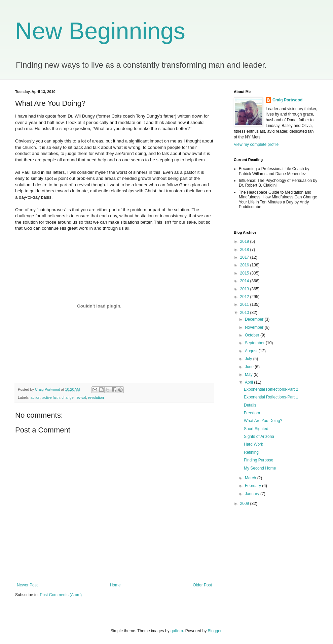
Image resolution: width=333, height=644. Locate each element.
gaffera (177, 631)
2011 (245, 304)
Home (115, 585)
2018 (245, 250)
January (253, 494)
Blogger (215, 631)
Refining (251, 452)
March (251, 478)
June (250, 367)
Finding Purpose (258, 460)
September (255, 343)
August (252, 351)
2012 (245, 297)
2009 (245, 504)
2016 (245, 265)
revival (81, 397)
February (253, 486)
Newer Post (27, 585)
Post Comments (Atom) (61, 595)
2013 (245, 289)
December (255, 319)
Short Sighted (256, 429)
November (255, 327)
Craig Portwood (287, 100)
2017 (245, 257)
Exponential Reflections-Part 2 (271, 389)
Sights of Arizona (259, 437)
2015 (245, 273)
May (249, 375)
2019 (245, 241)
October (253, 335)
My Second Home (260, 468)
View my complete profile (256, 144)
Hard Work (253, 444)
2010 (245, 313)
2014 (245, 281)
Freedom (252, 413)
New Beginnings (100, 31)
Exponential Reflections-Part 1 (271, 397)
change (67, 397)
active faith (51, 397)
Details (250, 405)
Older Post (202, 585)
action (35, 397)
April (249, 382)
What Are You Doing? (263, 421)
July (249, 359)
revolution (96, 397)
